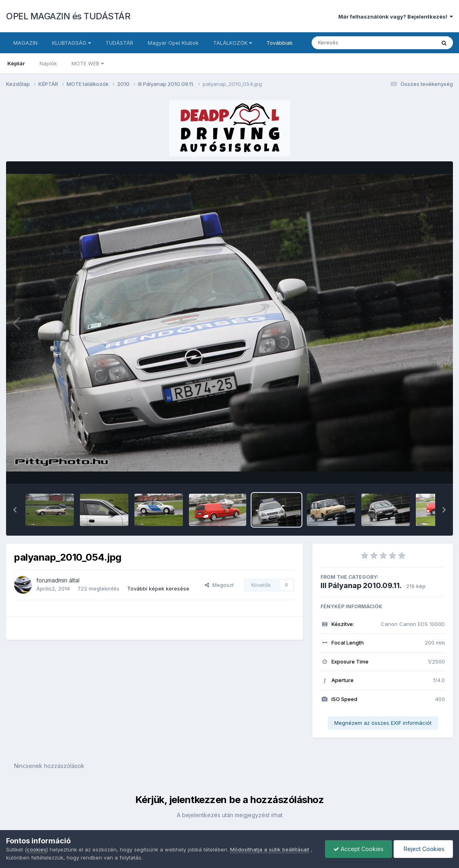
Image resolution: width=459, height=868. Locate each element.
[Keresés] (351, 43)
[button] (15, 510)
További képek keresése (158, 588)
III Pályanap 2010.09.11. (361, 585)
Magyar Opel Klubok (173, 43)
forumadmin (52, 580)
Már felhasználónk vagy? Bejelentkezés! (396, 17)
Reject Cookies (423, 849)
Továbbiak (280, 43)
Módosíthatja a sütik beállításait (270, 849)
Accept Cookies (358, 849)
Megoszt (219, 585)
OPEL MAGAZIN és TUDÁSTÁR (68, 16)
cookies (37, 849)
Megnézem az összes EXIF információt (383, 723)
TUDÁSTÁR (119, 43)
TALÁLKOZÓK (233, 43)
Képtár (16, 63)
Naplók (48, 63)
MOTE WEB (88, 63)
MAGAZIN (25, 43)
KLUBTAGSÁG (71, 43)
